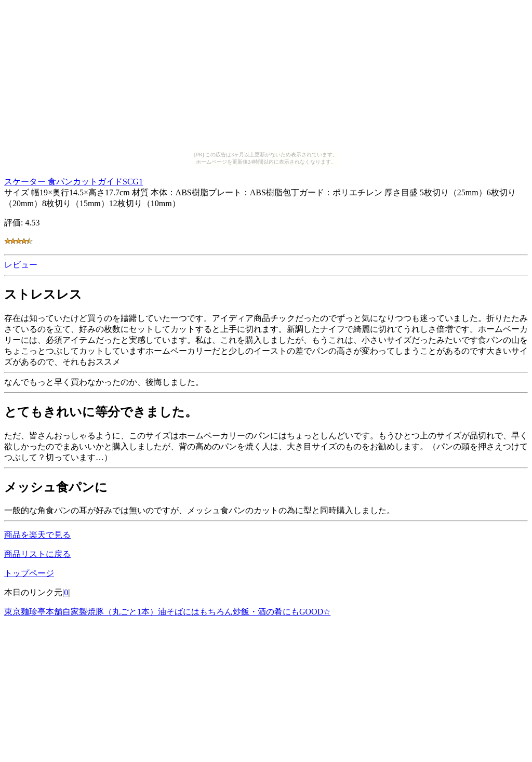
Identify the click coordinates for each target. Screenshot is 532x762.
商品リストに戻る (37, 554)
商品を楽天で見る (37, 535)
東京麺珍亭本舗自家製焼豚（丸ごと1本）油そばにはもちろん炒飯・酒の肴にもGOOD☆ (167, 612)
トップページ (29, 573)
